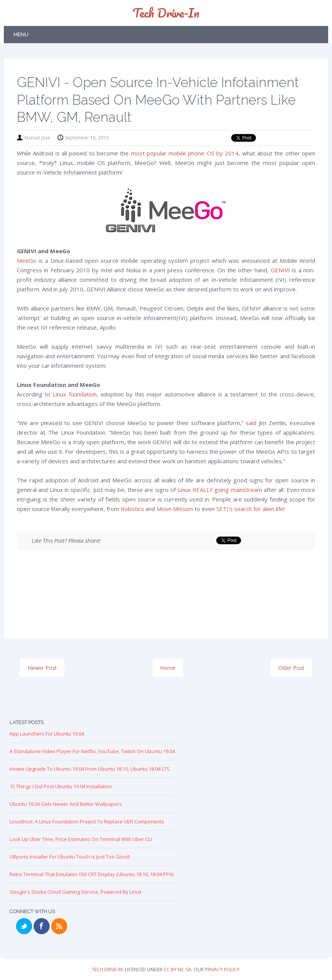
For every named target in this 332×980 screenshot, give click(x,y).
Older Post (291, 668)
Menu (21, 35)
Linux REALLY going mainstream (219, 490)
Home (168, 668)
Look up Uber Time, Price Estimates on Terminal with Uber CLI (81, 839)
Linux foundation (74, 394)
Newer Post (42, 668)
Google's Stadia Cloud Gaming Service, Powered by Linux (76, 892)
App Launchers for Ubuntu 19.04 (47, 734)
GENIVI (280, 270)
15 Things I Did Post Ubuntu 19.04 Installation (61, 786)
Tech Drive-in (166, 13)
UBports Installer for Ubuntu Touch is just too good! (70, 857)
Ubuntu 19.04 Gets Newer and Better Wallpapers (66, 804)
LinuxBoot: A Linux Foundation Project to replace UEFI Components (87, 822)
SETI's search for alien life (250, 509)
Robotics (132, 509)
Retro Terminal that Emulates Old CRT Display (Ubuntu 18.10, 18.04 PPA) (92, 874)
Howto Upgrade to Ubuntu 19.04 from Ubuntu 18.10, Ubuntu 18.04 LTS (90, 769)
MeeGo (27, 260)
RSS (59, 926)
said (251, 423)
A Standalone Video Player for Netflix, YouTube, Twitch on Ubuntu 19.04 (92, 751)
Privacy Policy (222, 969)
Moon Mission (175, 509)
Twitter (24, 926)
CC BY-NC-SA (177, 969)
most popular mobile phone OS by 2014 (185, 153)
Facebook (42, 926)
